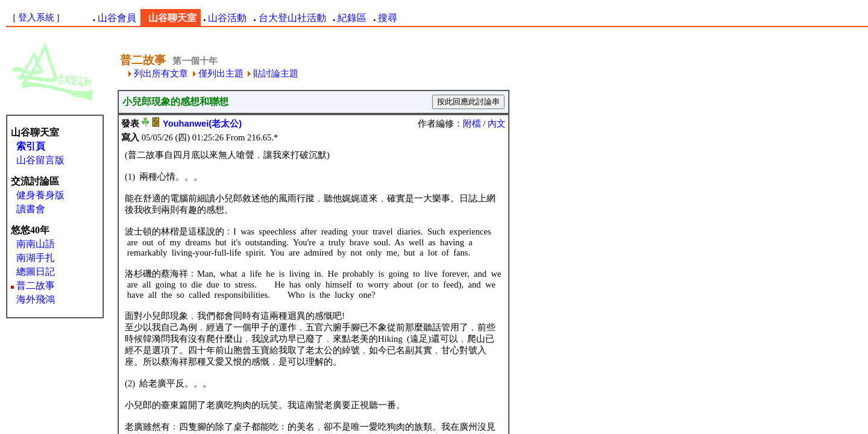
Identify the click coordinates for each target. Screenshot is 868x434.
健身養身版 (40, 195)
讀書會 (31, 209)
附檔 (472, 124)
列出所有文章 (158, 74)
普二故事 (36, 285)
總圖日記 (36, 272)
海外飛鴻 (36, 299)
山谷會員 (117, 18)
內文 (497, 124)
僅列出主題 (218, 74)
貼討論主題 (273, 74)
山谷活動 (227, 18)
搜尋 (388, 18)
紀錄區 (352, 18)
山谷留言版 (40, 160)
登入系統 (36, 17)
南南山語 (36, 244)
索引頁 (31, 146)
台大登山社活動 (292, 18)
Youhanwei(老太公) (202, 124)
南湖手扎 (36, 258)
